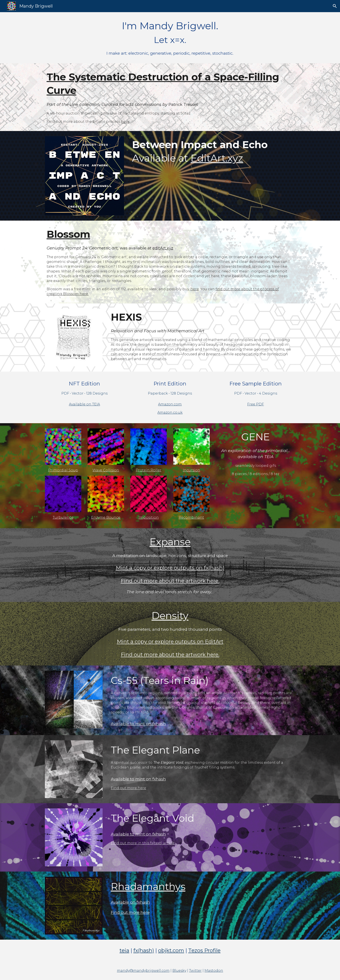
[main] (170, 38)
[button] (335, 6)
